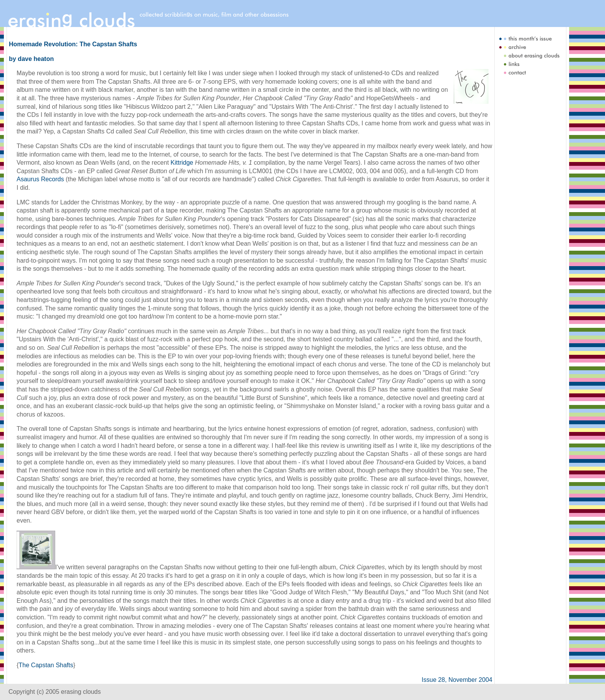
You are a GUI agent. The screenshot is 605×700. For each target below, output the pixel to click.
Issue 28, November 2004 (457, 680)
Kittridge (182, 163)
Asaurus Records (40, 179)
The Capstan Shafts (46, 665)
